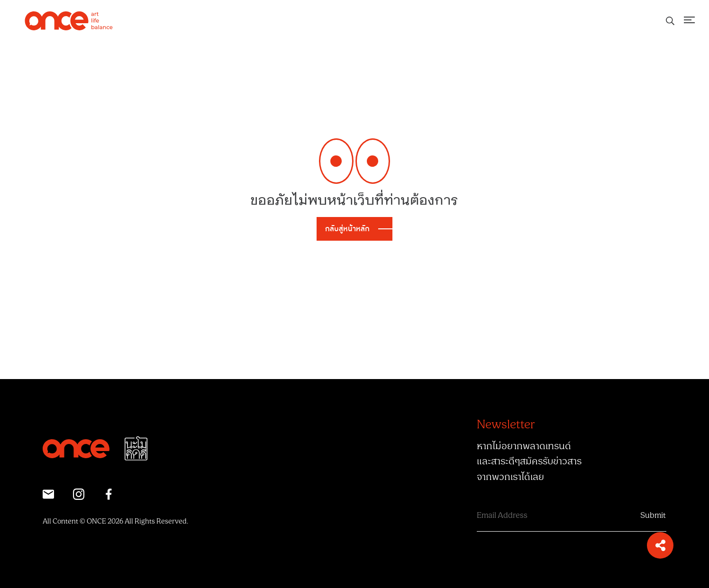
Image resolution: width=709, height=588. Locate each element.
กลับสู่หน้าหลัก (347, 229)
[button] (660, 545)
